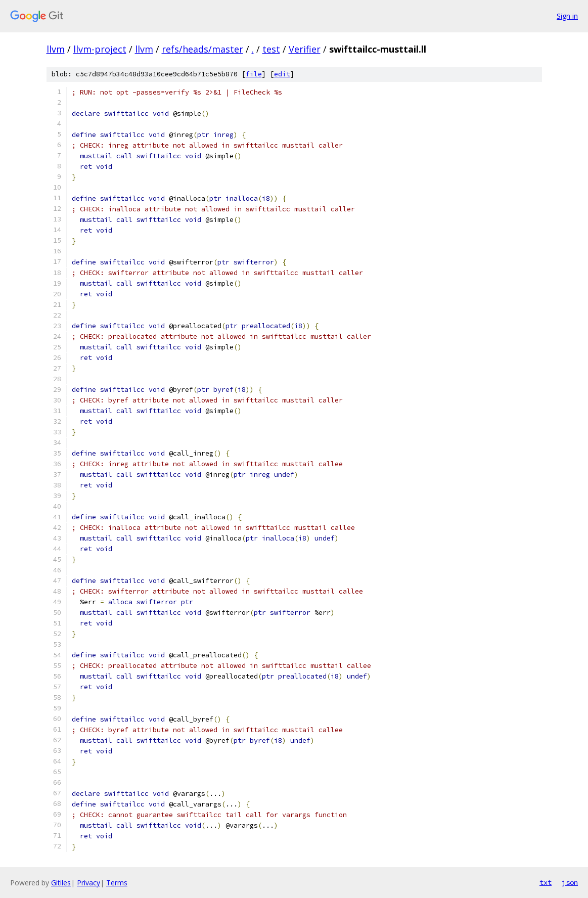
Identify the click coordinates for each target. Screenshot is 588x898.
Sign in (567, 16)
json (570, 882)
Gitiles (61, 883)
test (271, 49)
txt (546, 882)
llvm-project (100, 49)
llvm (56, 49)
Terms (117, 883)
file (254, 74)
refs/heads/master (202, 49)
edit (282, 74)
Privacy (88, 883)
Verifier (305, 49)
